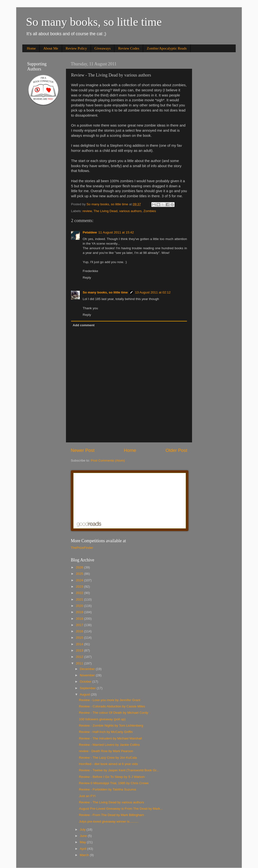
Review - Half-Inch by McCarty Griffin (106, 732)
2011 (80, 663)
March (85, 855)
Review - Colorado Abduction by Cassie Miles (112, 706)
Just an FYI (87, 796)
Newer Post (83, 450)
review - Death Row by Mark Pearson (106, 751)
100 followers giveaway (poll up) (102, 719)
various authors (130, 211)
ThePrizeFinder (82, 548)
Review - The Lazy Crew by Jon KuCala (108, 758)
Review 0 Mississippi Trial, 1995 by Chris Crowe (114, 783)
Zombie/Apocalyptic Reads (167, 48)
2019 (80, 612)
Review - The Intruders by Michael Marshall (110, 738)
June (84, 836)
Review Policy (76, 48)
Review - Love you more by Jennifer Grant (110, 700)
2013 (80, 650)
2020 (80, 606)
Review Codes (129, 48)
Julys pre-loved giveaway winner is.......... (109, 821)
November (88, 675)
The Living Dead (105, 211)
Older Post (176, 450)
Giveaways (103, 48)
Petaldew (90, 232)
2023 (80, 587)
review (87, 211)
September (88, 688)
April (84, 849)
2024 (80, 580)
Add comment (84, 325)
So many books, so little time (94, 22)
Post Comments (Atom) (108, 460)
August (85, 694)
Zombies (150, 211)
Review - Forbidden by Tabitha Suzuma (108, 789)
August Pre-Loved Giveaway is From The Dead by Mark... (121, 809)
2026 (80, 567)
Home (31, 48)
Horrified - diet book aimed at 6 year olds (109, 764)
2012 (80, 657)
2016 (80, 631)
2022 (80, 593)
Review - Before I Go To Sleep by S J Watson (112, 777)
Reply (87, 278)
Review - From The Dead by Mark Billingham (112, 815)
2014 (80, 644)
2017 (80, 625)
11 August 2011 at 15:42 (116, 232)
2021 (80, 599)
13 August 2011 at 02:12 (153, 292)
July (83, 829)
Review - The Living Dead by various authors (112, 802)
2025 (80, 574)
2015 (80, 638)
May (83, 842)
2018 (80, 619)
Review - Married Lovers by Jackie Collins (109, 745)
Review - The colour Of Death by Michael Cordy (114, 713)
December (88, 669)
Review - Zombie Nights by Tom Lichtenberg (111, 726)
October (86, 682)
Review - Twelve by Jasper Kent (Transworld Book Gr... (119, 770)
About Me (51, 48)
